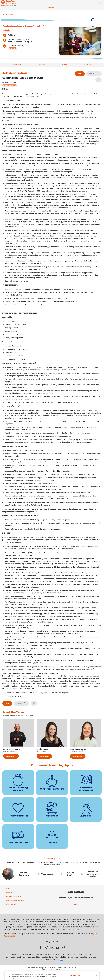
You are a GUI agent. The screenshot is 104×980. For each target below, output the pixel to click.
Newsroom (9, 893)
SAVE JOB (94, 74)
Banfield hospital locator (14, 896)
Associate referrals (12, 904)
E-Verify (33, 933)
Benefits (64, 64)
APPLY (80, 74)
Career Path (87, 64)
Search (52, 8)
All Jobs (76, 904)
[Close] (96, 976)
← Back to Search (8, 15)
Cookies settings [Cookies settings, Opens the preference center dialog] (74, 977)
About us (9, 889)
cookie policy (42, 977)
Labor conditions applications (15, 901)
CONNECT (11, 756)
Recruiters (42, 64)
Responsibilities (18, 64)
